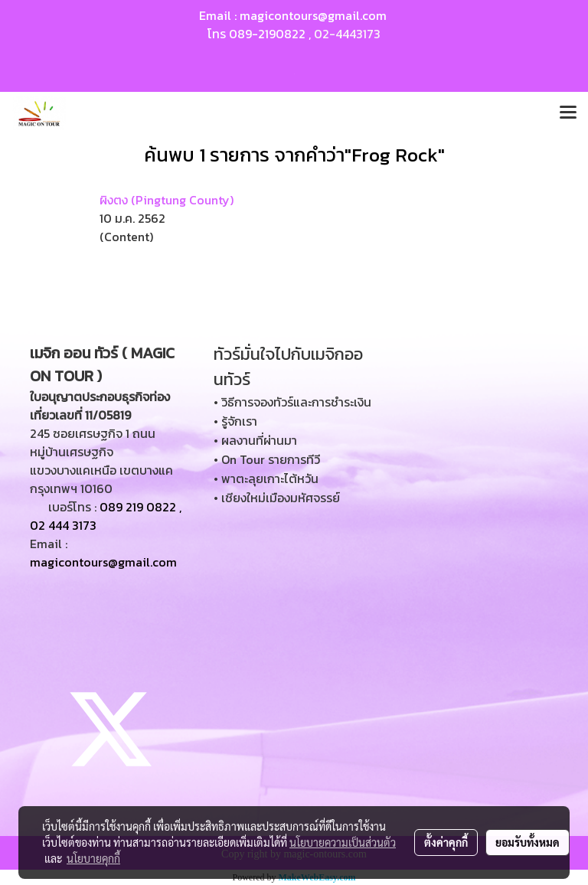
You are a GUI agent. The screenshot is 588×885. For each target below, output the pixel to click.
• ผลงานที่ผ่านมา (255, 440)
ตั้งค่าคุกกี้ (446, 842)
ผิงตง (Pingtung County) (167, 200)
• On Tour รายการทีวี (267, 459)
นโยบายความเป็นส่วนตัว (343, 842)
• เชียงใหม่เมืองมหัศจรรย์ (277, 498)
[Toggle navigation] (568, 113)
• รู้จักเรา (235, 421)
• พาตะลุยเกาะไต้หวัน (266, 478)
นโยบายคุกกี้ (93, 858)
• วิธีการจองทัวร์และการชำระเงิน (292, 402)
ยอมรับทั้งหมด (528, 842)
